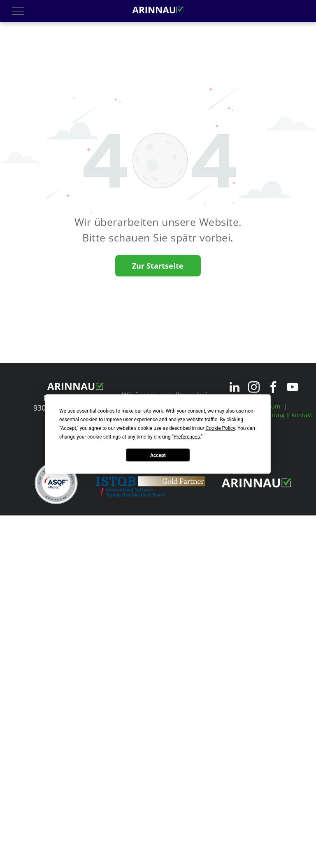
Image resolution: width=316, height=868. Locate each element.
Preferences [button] (187, 437)
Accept (158, 455)
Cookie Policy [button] (220, 428)
